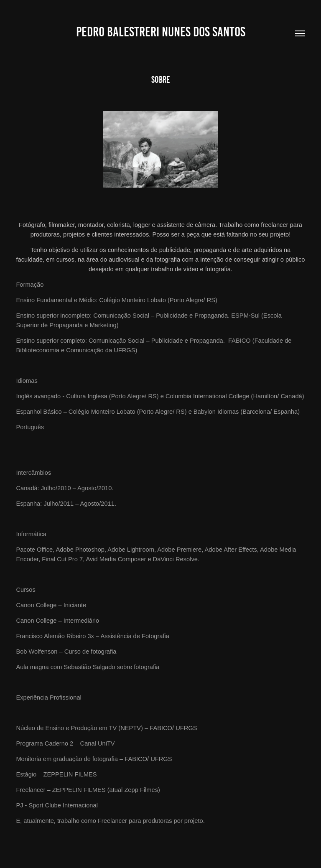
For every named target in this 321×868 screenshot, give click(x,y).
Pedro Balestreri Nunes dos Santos (161, 32)
